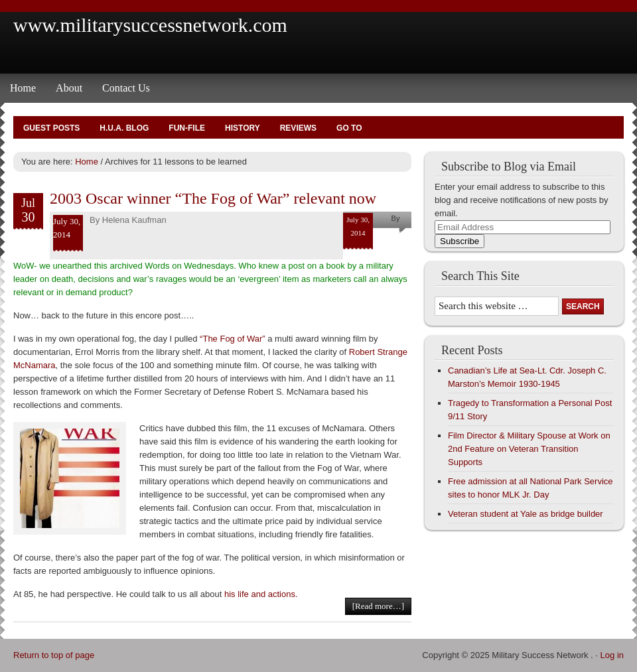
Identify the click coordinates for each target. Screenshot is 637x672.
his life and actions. (261, 594)
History (243, 128)
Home (23, 88)
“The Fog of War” (234, 339)
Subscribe (460, 241)
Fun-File (187, 128)
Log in (612, 655)
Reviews (298, 128)
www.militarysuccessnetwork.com (150, 25)
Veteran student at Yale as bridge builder (526, 514)
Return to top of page (54, 655)
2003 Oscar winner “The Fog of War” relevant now (213, 198)
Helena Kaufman (134, 220)
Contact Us (126, 88)
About (69, 88)
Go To (349, 128)
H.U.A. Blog (124, 128)
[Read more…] (378, 606)
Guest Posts (51, 128)
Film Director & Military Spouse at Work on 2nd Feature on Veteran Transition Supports (529, 449)
